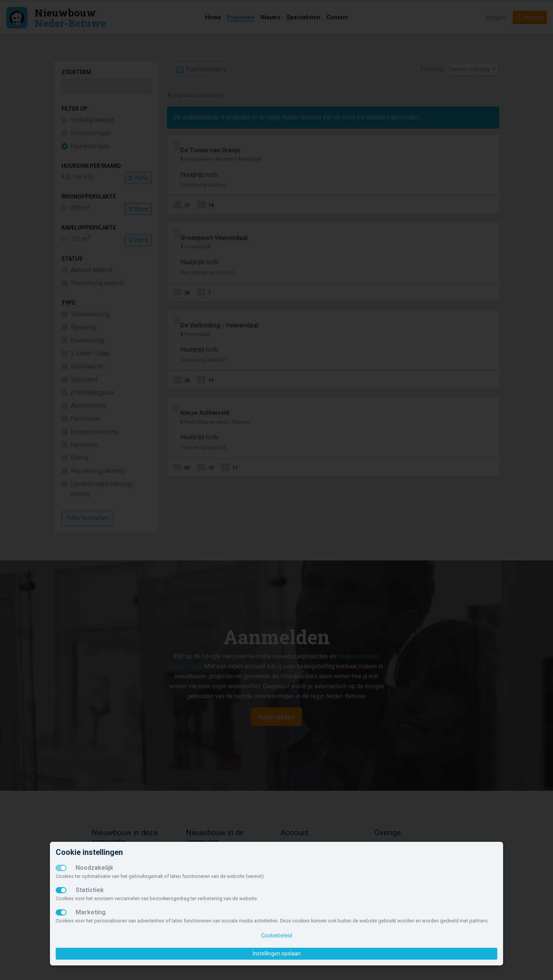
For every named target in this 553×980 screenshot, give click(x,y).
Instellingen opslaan (277, 954)
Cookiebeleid (277, 935)
